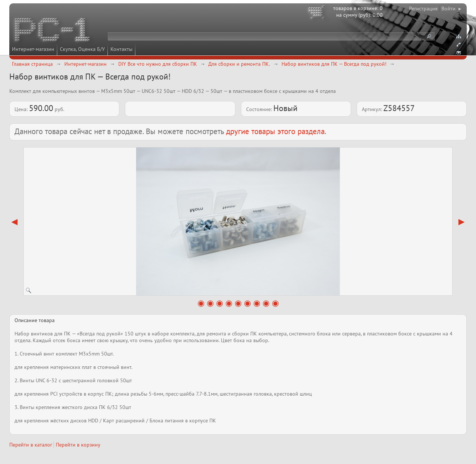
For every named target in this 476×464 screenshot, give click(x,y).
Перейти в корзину (78, 445)
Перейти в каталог (31, 445)
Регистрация (423, 9)
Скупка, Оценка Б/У (82, 49)
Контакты (121, 49)
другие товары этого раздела (275, 131)
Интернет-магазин (33, 49)
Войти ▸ (451, 9)
